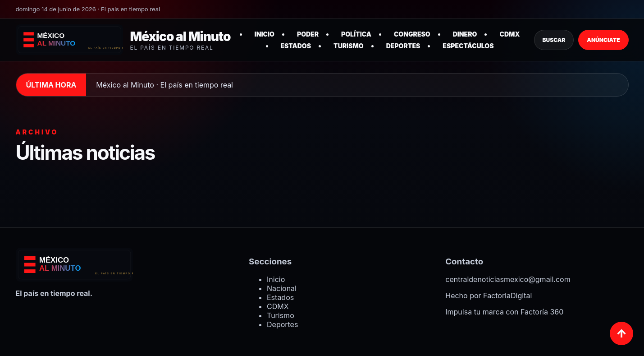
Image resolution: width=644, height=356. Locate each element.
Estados (296, 46)
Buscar (554, 40)
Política (356, 34)
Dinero (465, 34)
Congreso (412, 34)
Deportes (403, 46)
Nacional (282, 288)
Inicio (265, 34)
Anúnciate (603, 40)
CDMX (509, 34)
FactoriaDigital (507, 296)
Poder (308, 34)
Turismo (349, 46)
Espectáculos (468, 46)
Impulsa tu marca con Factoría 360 (504, 312)
